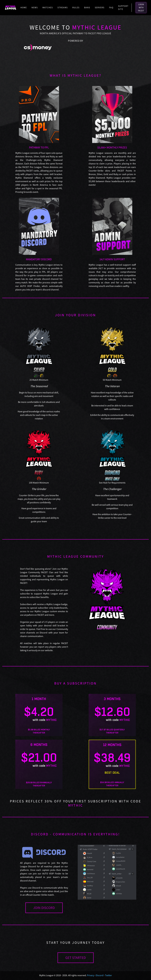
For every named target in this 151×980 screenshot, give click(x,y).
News (35, 8)
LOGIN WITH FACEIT (141, 8)
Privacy (91, 975)
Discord (100, 975)
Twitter (108, 975)
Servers (100, 8)
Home (24, 8)
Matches (48, 8)
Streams (63, 8)
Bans (87, 8)
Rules (76, 8)
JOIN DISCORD (44, 908)
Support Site (123, 8)
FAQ (111, 8)
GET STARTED (76, 958)
